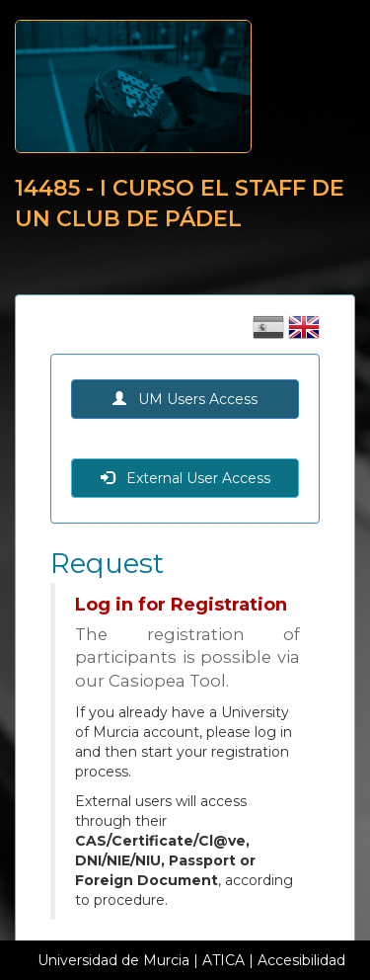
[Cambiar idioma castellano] (270, 334)
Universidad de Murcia (113, 960)
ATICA (223, 960)
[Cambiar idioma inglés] (304, 334)
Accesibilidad (301, 960)
